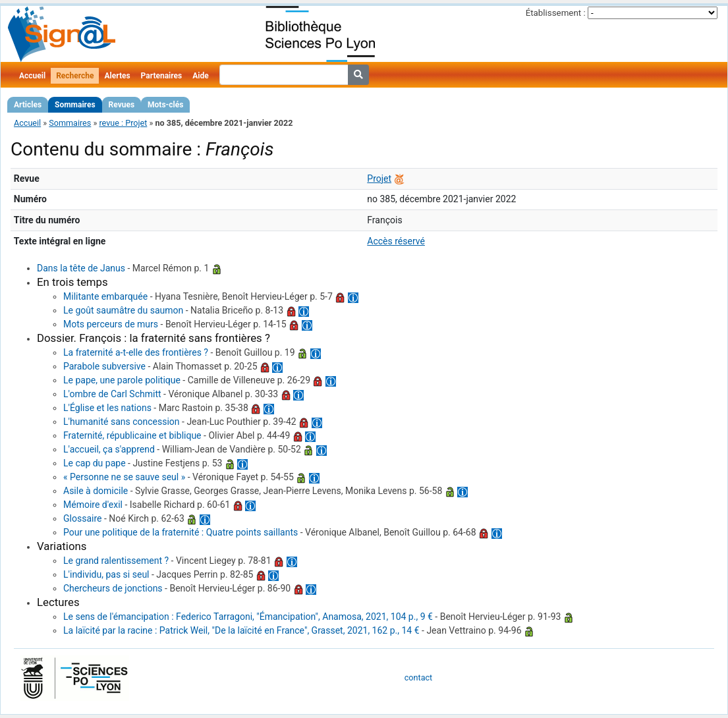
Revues (122, 105)
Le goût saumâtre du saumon (123, 310)
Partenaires (162, 76)
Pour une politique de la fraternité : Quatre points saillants (181, 532)
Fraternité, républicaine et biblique (132, 435)
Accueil (32, 76)
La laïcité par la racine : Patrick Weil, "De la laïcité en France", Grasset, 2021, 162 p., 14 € (241, 630)
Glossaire (82, 518)
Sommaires (75, 105)
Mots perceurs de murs (111, 324)
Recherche (75, 76)
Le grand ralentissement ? (116, 561)
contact (418, 677)
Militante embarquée (105, 296)
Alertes (117, 76)
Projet (379, 179)
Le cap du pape (95, 463)
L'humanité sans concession (122, 422)
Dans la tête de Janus (81, 268)
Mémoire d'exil (93, 505)
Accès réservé (396, 241)
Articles (28, 105)
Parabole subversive (104, 366)
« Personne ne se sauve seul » (124, 477)
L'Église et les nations (107, 408)
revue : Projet (123, 123)
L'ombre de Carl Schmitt (112, 394)
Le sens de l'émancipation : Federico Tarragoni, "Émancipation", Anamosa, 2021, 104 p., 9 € (248, 617)
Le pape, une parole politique (122, 380)
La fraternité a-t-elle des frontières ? (136, 352)
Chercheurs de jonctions (113, 588)
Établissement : (556, 13)
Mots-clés (165, 105)
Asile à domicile (96, 491)
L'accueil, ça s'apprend (109, 449)
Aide (200, 76)
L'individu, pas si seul (106, 574)
